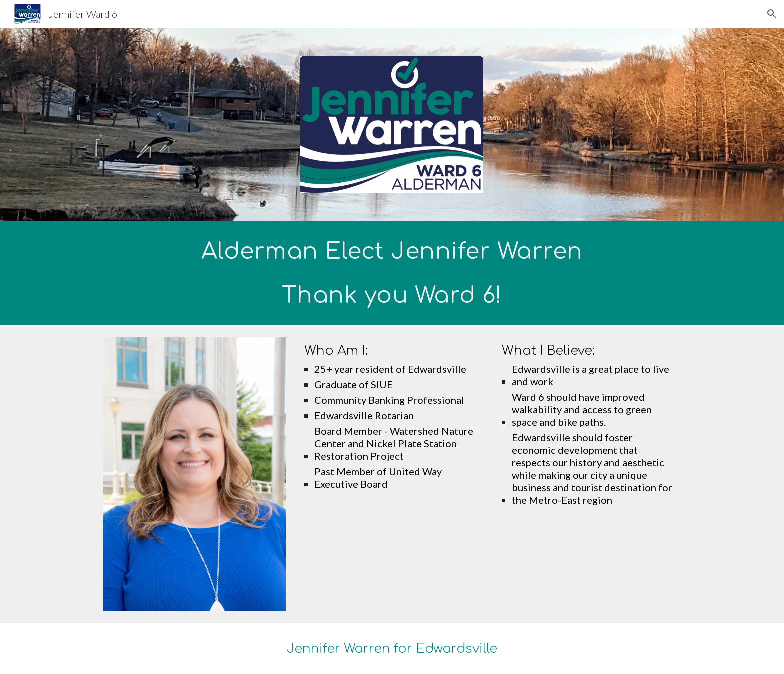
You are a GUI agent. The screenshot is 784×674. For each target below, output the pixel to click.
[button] (772, 14)
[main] (392, 273)
